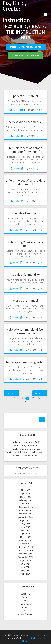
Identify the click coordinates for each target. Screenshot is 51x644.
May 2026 (25, 490)
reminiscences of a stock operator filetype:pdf (25, 150)
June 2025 (26, 527)
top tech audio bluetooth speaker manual (25, 452)
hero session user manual (26, 122)
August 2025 (25, 520)
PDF (25, 611)
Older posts (40, 393)
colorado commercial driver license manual (25, 331)
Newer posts (11, 393)
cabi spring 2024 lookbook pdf (26, 244)
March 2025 (26, 537)
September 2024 (26, 557)
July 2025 (26, 524)
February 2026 (25, 500)
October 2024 (25, 554)
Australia (26, 594)
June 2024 (26, 567)
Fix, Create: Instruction (16, 14)
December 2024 (26, 547)
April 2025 (25, 534)
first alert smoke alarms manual (26, 449)
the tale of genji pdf (25, 213)
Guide (25, 600)
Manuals (26, 607)
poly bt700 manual (26, 96)
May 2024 (25, 570)
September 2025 (26, 517)
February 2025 (25, 540)
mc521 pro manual (25, 301)
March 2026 (26, 497)
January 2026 (25, 504)
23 (23, 398)
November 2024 (26, 550)
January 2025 (25, 544)
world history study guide (25, 55)
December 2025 (26, 507)
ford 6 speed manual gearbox (25, 362)
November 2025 (26, 510)
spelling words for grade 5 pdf (26, 47)
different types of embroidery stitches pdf (25, 182)
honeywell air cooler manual (26, 456)
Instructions (26, 604)
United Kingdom (26, 614)
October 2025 (25, 514)
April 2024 (25, 574)
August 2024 (25, 560)
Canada (26, 597)
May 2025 (25, 530)
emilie (16, 110)
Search (43, 420)
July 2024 (26, 564)
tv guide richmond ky (26, 275)
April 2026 (25, 494)
